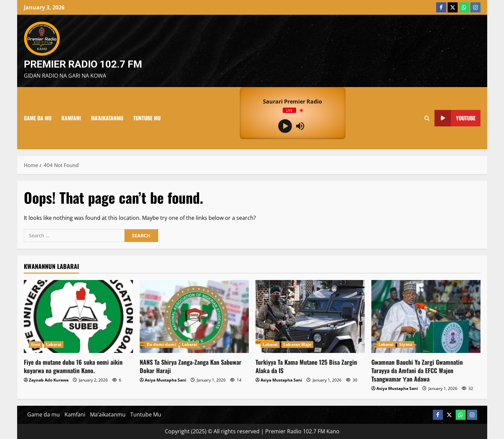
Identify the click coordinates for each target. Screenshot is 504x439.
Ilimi (36, 344)
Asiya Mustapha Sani (166, 380)
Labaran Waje (297, 344)
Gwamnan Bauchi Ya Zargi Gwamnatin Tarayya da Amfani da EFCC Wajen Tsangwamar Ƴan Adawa (417, 370)
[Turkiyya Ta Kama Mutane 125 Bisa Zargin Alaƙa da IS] (310, 316)
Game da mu (38, 118)
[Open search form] (427, 118)
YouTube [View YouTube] (455, 118)
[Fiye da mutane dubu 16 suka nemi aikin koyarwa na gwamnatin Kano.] (78, 316)
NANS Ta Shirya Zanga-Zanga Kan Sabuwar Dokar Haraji (191, 366)
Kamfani (71, 118)
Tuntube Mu (147, 118)
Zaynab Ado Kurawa (49, 380)
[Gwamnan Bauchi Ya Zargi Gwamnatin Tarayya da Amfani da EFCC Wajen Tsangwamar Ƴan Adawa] (426, 316)
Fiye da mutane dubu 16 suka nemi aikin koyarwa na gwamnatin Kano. (73, 366)
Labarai (54, 344)
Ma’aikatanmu (107, 118)
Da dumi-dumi (162, 344)
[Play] (285, 126)
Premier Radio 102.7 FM (83, 64)
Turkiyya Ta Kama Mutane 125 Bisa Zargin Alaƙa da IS (306, 366)
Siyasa (406, 344)
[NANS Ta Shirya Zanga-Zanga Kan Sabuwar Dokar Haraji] (194, 316)
